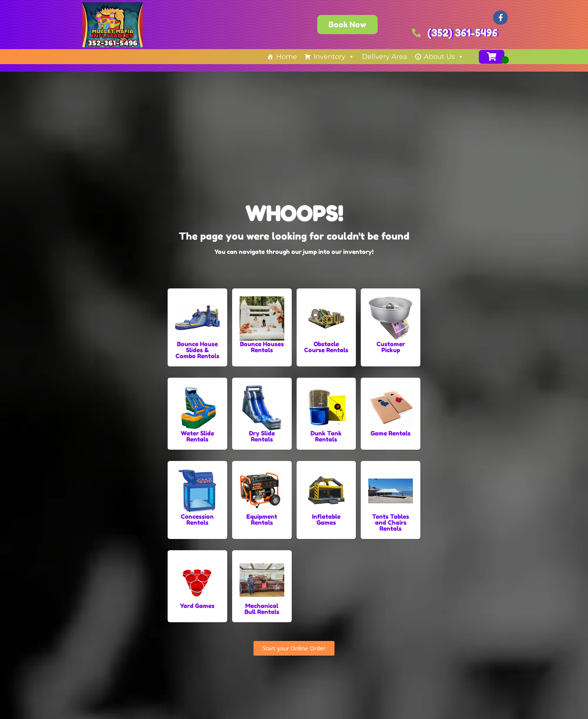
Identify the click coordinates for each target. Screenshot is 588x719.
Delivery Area (385, 57)
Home (286, 57)
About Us (444, 57)
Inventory (334, 57)
